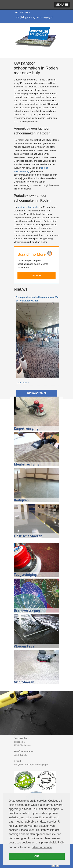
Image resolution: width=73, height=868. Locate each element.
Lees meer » (23, 383)
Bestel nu (37, 275)
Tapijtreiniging (25, 575)
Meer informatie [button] (42, 847)
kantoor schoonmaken (29, 207)
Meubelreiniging (27, 464)
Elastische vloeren (28, 536)
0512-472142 (23, 13)
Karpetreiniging (26, 429)
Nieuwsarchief (36, 393)
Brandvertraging (27, 611)
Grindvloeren (24, 682)
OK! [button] (37, 856)
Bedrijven (21, 500)
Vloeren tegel (25, 646)
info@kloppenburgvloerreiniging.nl (34, 17)
